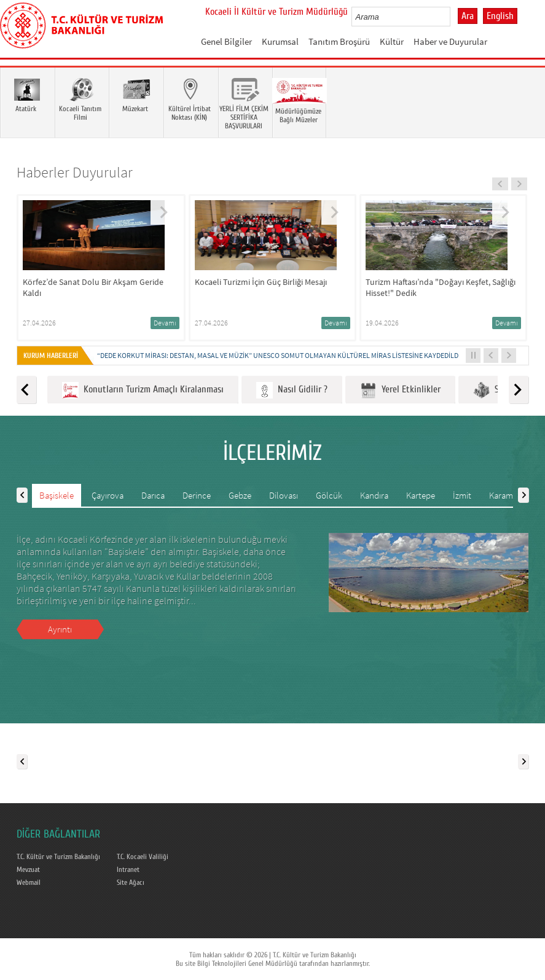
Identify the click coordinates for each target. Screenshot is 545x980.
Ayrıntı (60, 629)
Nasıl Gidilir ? (292, 390)
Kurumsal (280, 41)
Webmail (29, 882)
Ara (468, 16)
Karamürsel (510, 495)
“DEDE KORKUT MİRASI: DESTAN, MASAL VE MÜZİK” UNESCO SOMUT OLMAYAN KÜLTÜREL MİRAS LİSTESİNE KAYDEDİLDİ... (281, 355)
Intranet (128, 869)
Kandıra (374, 495)
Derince (197, 495)
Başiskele (57, 495)
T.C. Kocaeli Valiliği (143, 857)
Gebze (240, 495)
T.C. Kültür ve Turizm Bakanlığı (58, 857)
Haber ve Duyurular (450, 41)
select (454, 17)
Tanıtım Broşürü (339, 41)
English (500, 16)
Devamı (165, 323)
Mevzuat (28, 869)
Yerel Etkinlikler (400, 390)
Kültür (392, 41)
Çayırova (108, 495)
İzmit (462, 495)
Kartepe (421, 495)
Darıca (153, 495)
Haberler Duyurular (75, 172)
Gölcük (329, 495)
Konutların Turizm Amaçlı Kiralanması (143, 390)
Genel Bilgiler (226, 41)
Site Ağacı (131, 882)
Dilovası (284, 495)
